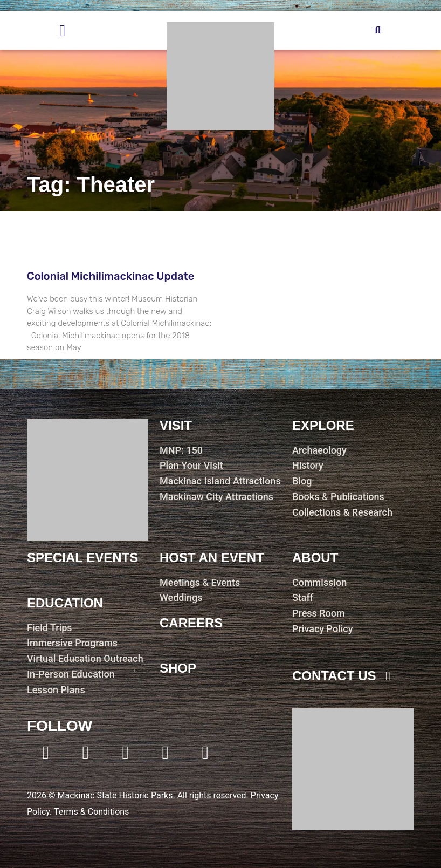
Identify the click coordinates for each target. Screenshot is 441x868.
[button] (378, 30)
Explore (323, 425)
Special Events (82, 558)
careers (191, 623)
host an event (212, 558)
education (65, 603)
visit (176, 425)
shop (178, 668)
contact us (334, 676)
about (315, 558)
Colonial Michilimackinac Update (111, 276)
